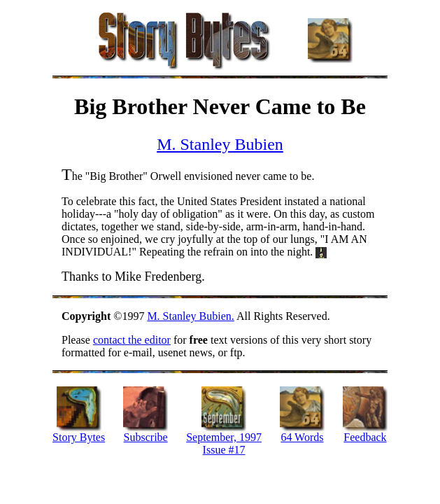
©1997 (104, 316)
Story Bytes (79, 437)
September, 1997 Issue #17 (224, 443)
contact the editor (132, 340)
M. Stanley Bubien (220, 144)
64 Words (302, 437)
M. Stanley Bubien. (190, 316)
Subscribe (146, 437)
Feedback (365, 437)
